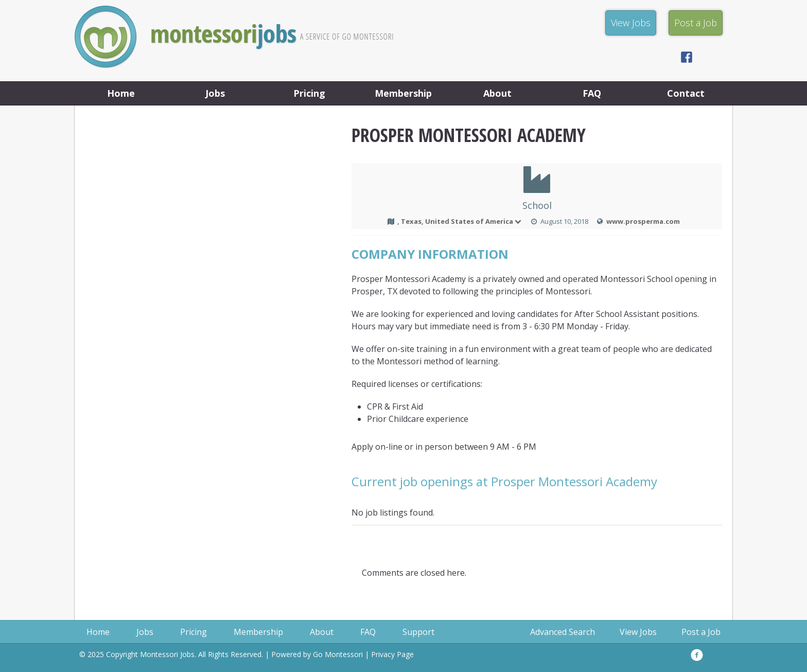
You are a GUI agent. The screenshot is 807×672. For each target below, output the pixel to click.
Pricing (309, 93)
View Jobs (638, 632)
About (497, 93)
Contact (686, 93)
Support (418, 632)
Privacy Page (392, 654)
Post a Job (701, 632)
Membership (403, 93)
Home (121, 93)
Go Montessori (338, 654)
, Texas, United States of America (460, 221)
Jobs (215, 93)
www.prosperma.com (643, 221)
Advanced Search (563, 632)
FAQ (592, 93)
